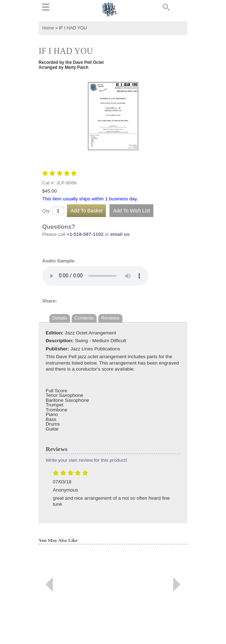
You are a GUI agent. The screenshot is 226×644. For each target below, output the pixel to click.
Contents (84, 318)
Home (48, 28)
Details (60, 318)
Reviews (110, 318)
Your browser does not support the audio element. (95, 276)
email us (120, 234)
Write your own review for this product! (86, 460)
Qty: (47, 211)
